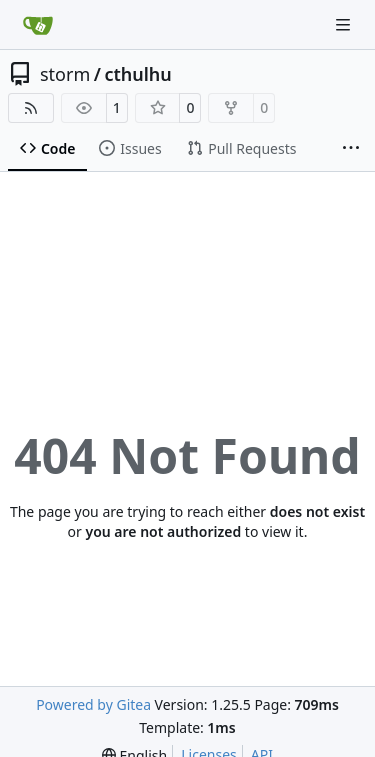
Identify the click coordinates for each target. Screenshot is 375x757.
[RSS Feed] (31, 108)
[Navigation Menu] (345, 24)
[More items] (351, 149)
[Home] (38, 25)
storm (65, 74)
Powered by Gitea (93, 704)
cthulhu (137, 74)
